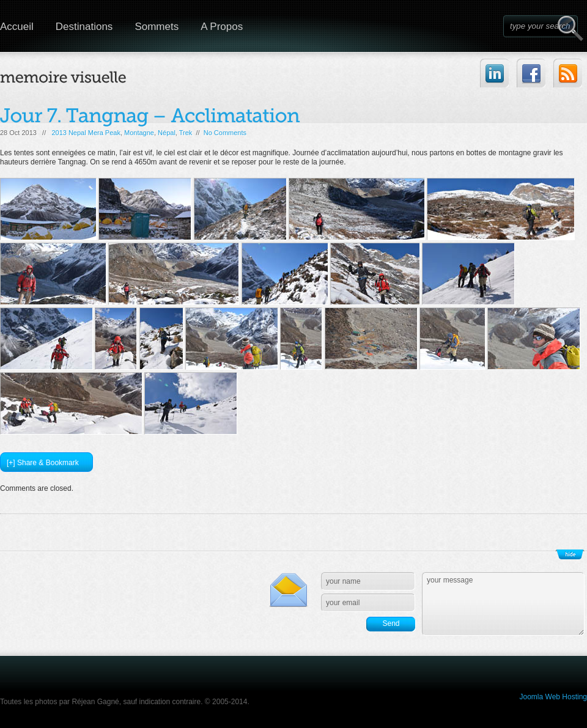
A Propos (222, 27)
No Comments (225, 133)
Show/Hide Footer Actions (570, 554)
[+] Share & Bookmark (43, 463)
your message (503, 604)
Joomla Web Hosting (554, 697)
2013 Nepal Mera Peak (86, 133)
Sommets (157, 27)
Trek (186, 133)
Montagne (139, 133)
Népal (167, 133)
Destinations (84, 27)
